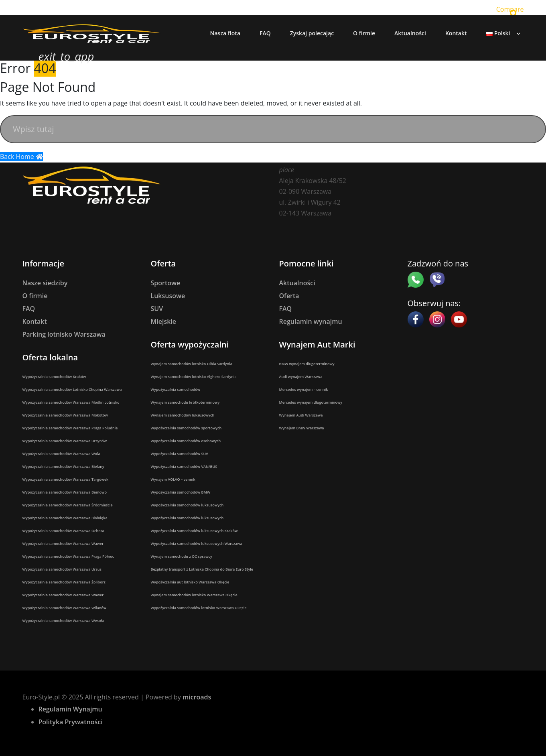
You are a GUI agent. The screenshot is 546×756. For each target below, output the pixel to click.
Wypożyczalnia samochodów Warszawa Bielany (63, 466)
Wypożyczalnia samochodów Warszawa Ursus (62, 569)
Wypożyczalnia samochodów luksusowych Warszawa (197, 544)
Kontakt (35, 321)
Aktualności (297, 283)
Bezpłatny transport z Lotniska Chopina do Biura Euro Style (202, 569)
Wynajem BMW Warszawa (302, 428)
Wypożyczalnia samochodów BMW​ (181, 492)
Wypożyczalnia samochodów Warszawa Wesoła (63, 621)
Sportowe (166, 283)
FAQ (29, 309)
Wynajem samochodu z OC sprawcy (182, 556)
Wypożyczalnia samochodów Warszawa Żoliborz (64, 582)
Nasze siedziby (45, 283)
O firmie (35, 296)
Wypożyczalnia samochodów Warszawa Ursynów (65, 441)
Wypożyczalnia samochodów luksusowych (187, 505)
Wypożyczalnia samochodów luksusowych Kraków (194, 531)
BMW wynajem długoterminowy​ (307, 364)
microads (197, 697)
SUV (157, 309)
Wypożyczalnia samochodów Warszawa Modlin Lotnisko (71, 402)
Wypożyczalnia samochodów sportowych (186, 428)
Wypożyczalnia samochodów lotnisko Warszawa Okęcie (199, 608)
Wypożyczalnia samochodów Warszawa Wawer (63, 544)
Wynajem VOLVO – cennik (173, 479)
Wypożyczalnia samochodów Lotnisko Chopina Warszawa (72, 389)
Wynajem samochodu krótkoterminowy (185, 402)
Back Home (21, 156)
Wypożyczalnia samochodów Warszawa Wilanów (65, 608)
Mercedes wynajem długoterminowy (311, 402)
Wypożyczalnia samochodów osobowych (186, 441)
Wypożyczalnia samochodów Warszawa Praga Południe (70, 428)
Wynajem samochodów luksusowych (183, 415)
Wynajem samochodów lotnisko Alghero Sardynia (194, 377)
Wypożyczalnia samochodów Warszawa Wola (61, 454)
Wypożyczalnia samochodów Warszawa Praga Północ (68, 556)
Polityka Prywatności (71, 722)
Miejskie (164, 321)
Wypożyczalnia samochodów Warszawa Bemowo (65, 492)
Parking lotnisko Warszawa (64, 334)
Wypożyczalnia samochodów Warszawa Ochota (63, 531)
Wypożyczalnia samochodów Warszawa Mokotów (65, 415)
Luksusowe (168, 296)
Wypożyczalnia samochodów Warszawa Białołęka (65, 518)
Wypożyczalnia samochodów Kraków (54, 377)
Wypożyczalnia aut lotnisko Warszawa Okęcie (190, 582)
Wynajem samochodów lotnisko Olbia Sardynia (192, 364)
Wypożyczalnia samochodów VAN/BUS (184, 466)
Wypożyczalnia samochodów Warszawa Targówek (66, 479)
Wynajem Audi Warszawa (301, 415)
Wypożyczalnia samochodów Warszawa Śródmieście (68, 505)
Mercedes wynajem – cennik (304, 389)
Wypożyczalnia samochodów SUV (180, 454)
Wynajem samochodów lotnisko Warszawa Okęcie (194, 595)
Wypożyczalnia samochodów (176, 389)
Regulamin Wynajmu (70, 709)
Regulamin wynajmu (311, 321)
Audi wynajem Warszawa (301, 377)
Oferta (289, 296)
